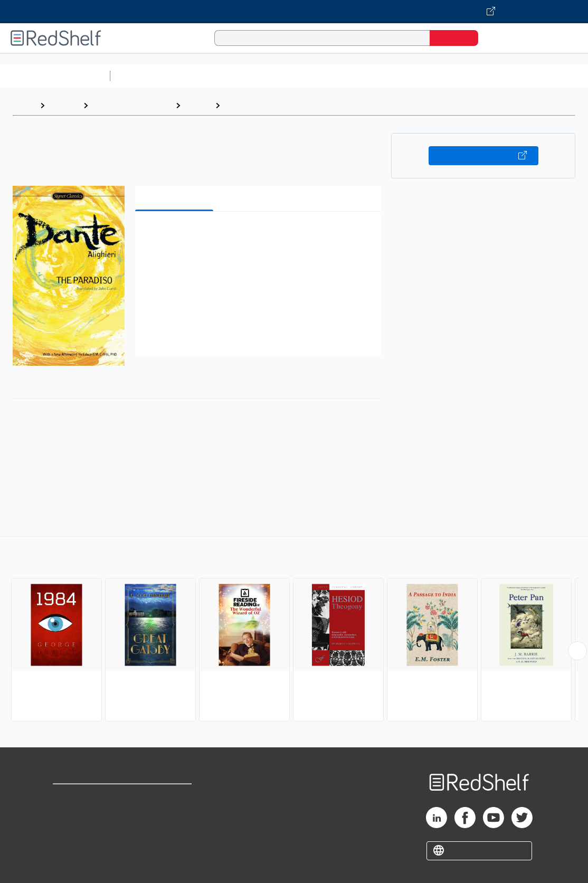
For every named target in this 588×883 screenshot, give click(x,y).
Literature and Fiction (132, 105)
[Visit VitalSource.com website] (294, 12)
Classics (242, 105)
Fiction (198, 105)
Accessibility (171, 830)
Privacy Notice (82, 830)
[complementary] (294, 630)
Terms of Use (173, 797)
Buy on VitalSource (483, 156)
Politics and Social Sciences (520, 76)
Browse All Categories (55, 76)
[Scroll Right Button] (577, 651)
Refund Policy (173, 814)
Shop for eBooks (87, 797)
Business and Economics (410, 76)
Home (24, 105)
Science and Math (207, 76)
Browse (64, 105)
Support (69, 814)
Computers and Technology (301, 76)
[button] (260, 236)
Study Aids (143, 76)
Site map (70, 847)
